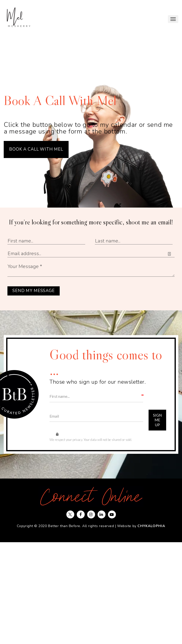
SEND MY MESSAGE (34, 291)
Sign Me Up (157, 420)
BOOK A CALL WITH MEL (36, 149)
